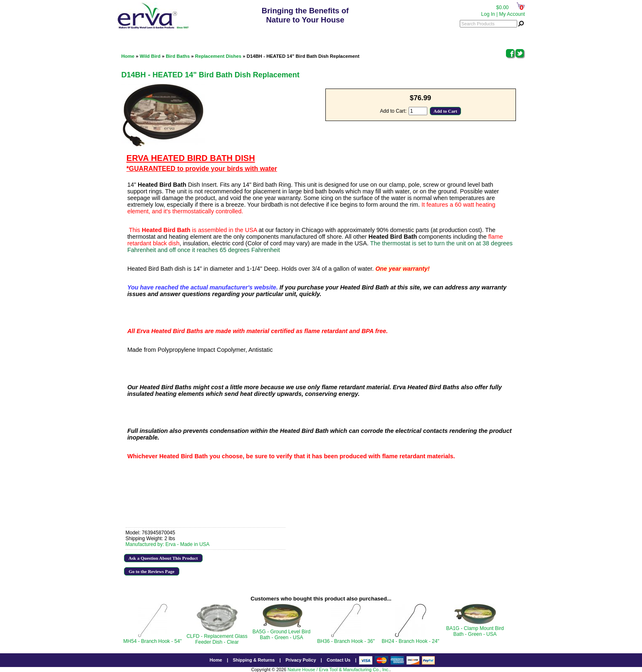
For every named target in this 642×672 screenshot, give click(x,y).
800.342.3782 (307, 36)
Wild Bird (150, 56)
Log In (488, 14)
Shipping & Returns (254, 660)
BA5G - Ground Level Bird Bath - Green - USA (281, 635)
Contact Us (338, 660)
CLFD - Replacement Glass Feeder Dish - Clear (217, 639)
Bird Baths (178, 56)
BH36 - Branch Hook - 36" (346, 641)
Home (128, 56)
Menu (513, 35)
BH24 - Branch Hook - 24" (410, 641)
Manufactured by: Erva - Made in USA (168, 544)
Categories (136, 35)
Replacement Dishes (218, 56)
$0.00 (502, 7)
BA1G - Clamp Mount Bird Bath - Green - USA (475, 631)
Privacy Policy (301, 660)
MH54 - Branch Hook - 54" (152, 641)
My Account (512, 14)
